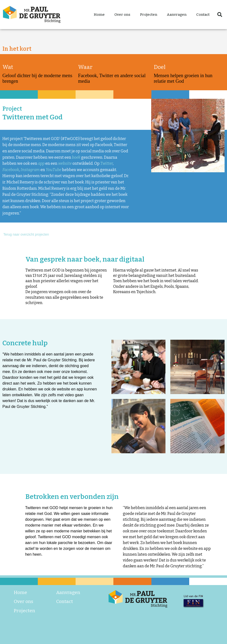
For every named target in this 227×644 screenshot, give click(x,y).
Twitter (107, 163)
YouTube (54, 170)
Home (99, 15)
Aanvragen (177, 15)
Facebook (11, 170)
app (42, 163)
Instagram (30, 170)
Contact (203, 15)
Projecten (149, 15)
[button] (220, 15)
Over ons (122, 15)
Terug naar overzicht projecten (26, 234)
